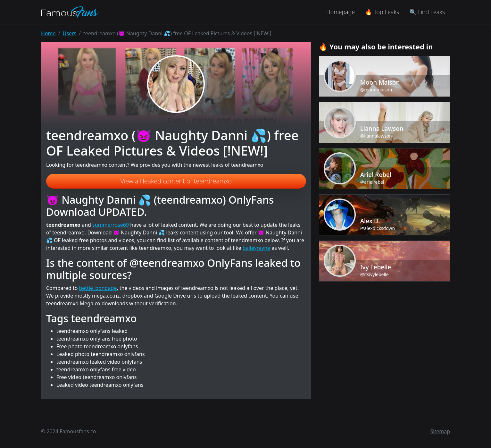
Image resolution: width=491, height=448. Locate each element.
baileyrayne (256, 248)
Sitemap (440, 431)
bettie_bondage (98, 288)
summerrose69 (111, 225)
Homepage (341, 12)
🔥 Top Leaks (382, 12)
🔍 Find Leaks (427, 12)
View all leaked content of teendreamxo (176, 181)
